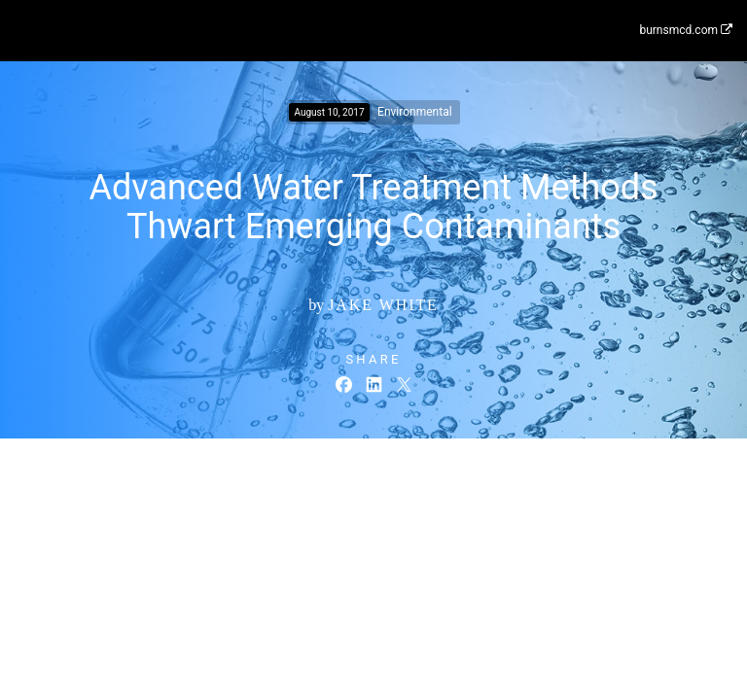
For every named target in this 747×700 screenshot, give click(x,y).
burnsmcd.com (686, 30)
